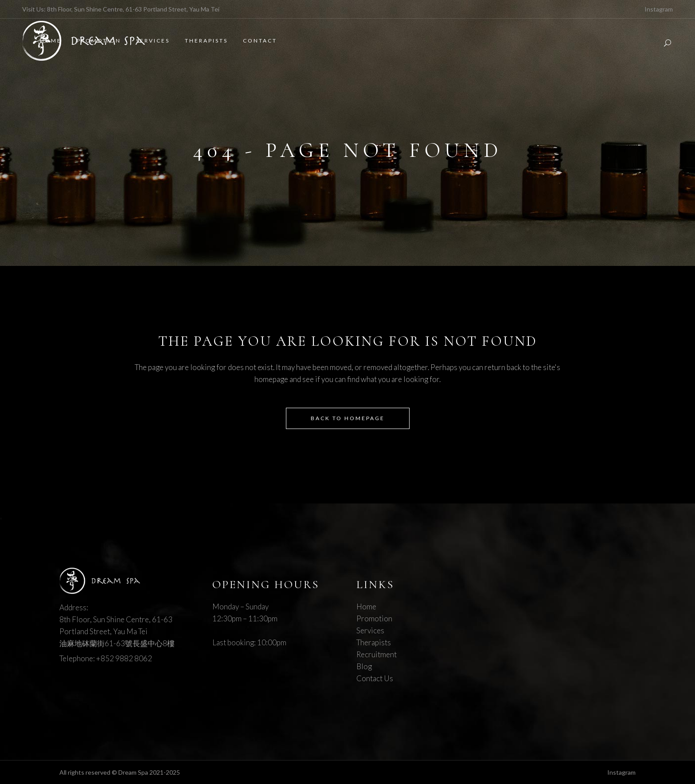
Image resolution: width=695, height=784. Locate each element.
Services (370, 630)
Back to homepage (348, 418)
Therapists (374, 642)
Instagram (659, 9)
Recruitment (377, 654)
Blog (364, 666)
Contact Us (375, 678)
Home (366, 607)
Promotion (374, 618)
